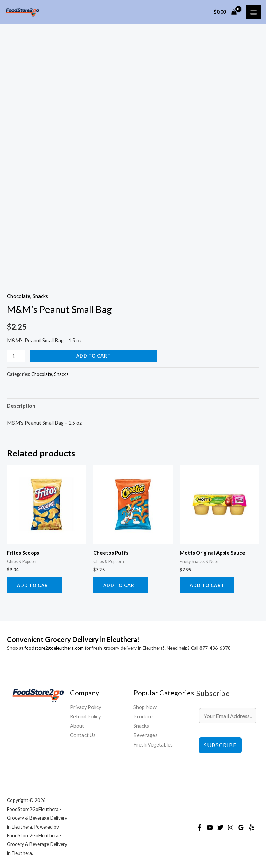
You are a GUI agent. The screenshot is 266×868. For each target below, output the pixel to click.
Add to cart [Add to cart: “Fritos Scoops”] (34, 585)
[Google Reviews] (241, 828)
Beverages (145, 735)
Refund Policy (85, 717)
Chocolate (19, 296)
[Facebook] (199, 828)
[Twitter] (220, 828)
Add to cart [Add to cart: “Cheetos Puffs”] (121, 585)
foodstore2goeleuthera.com (54, 648)
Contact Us (83, 735)
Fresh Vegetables (153, 745)
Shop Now (145, 707)
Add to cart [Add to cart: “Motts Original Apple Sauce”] (207, 585)
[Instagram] (231, 828)
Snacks (40, 296)
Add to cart (94, 356)
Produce (143, 717)
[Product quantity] (16, 356)
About (77, 726)
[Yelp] (251, 828)
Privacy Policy (86, 707)
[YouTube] (210, 828)
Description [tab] (21, 406)
